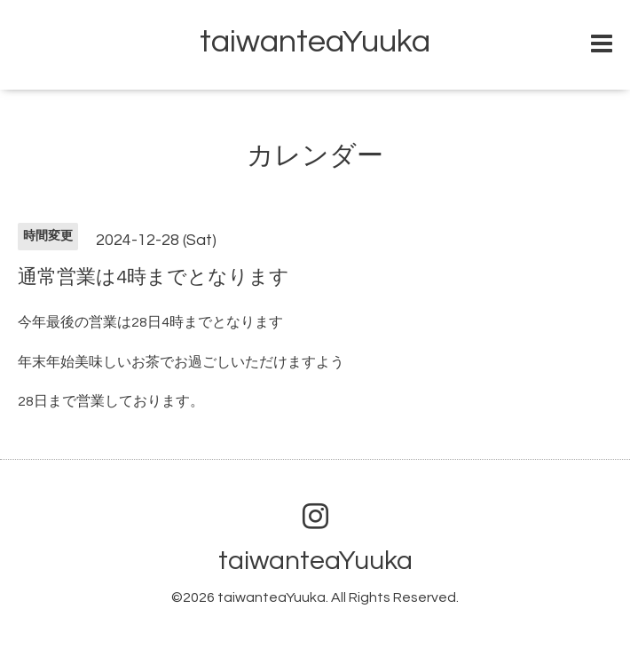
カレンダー (315, 156)
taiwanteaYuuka (315, 42)
